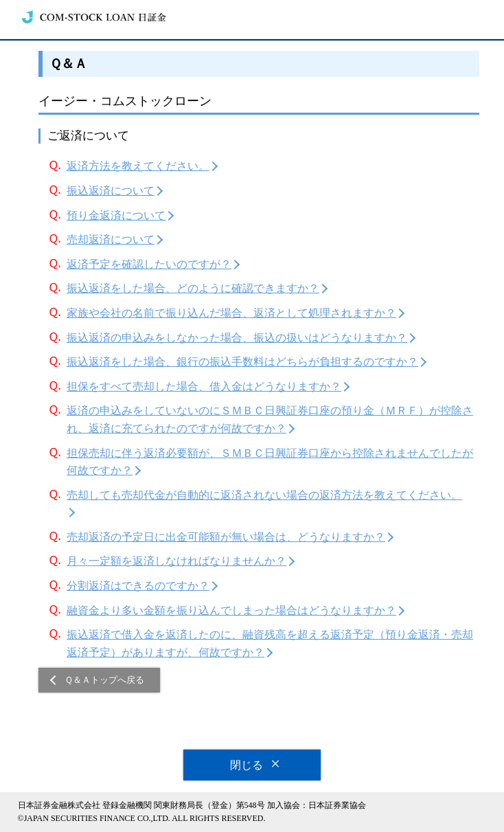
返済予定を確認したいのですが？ (149, 264)
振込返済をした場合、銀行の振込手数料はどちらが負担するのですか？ (242, 362)
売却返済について (111, 239)
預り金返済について (116, 215)
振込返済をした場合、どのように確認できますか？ (193, 288)
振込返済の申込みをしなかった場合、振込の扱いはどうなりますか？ (237, 338)
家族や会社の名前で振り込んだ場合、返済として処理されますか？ (231, 313)
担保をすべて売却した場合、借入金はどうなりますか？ (204, 386)
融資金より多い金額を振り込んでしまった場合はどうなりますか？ (231, 610)
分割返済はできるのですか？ (138, 586)
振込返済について (111, 191)
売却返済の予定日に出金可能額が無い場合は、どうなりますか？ (226, 537)
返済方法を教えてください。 (138, 166)
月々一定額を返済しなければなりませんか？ (176, 561)
